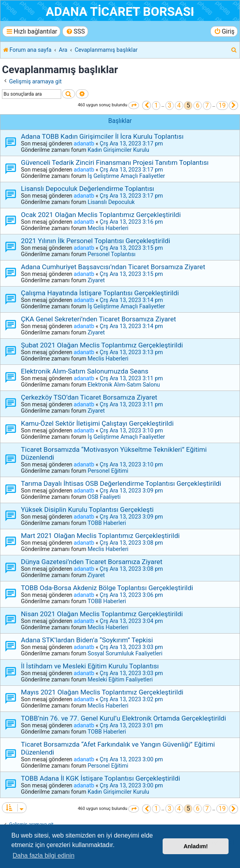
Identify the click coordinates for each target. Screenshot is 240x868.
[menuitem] (75, 31)
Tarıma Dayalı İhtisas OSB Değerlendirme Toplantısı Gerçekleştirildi (121, 483)
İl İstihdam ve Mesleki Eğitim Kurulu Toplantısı (90, 666)
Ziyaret (96, 280)
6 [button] (198, 105)
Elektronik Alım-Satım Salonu (124, 385)
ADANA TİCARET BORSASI (120, 12)
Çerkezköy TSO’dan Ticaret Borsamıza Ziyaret (89, 397)
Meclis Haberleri (108, 228)
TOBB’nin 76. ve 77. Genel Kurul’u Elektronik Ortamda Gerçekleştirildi (124, 718)
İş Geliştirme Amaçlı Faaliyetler (126, 176)
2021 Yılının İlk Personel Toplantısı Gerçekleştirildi (96, 241)
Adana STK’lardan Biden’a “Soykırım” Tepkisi (87, 640)
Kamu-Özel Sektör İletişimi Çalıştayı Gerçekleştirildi (97, 423)
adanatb (84, 143)
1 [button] (156, 105)
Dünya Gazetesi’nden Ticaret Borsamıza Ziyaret (92, 562)
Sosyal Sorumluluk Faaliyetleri (125, 653)
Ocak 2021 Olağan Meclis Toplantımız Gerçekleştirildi (101, 215)
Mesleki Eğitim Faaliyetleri (120, 679)
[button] (134, 105)
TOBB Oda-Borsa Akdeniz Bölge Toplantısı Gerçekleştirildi (107, 588)
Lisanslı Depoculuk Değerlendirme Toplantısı (88, 189)
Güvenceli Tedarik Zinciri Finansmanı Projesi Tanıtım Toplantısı (115, 162)
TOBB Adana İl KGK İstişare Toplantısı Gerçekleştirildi (100, 778)
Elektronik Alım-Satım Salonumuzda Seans (85, 371)
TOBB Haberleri (107, 523)
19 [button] (222, 105)
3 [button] (170, 105)
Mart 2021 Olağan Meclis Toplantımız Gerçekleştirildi (100, 536)
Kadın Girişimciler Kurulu (118, 150)
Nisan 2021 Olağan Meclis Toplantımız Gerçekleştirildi (102, 614)
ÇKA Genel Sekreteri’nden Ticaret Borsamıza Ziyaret (98, 319)
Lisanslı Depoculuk (111, 202)
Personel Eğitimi (108, 471)
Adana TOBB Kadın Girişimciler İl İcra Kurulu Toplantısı (102, 136)
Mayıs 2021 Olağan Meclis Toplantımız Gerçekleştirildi (102, 692)
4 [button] (179, 105)
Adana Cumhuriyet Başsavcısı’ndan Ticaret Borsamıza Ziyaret (113, 267)
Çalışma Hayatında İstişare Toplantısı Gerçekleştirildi (100, 293)
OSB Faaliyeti (104, 497)
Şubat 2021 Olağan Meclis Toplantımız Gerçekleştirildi (102, 345)
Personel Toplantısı (112, 254)
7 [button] (207, 105)
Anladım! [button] (196, 846)
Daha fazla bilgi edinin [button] (44, 856)
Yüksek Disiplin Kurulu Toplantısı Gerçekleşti (87, 509)
